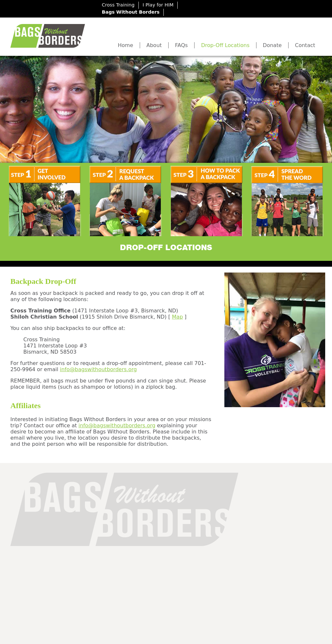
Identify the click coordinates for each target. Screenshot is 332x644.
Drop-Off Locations (225, 45)
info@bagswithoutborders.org (98, 369)
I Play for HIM (158, 5)
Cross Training (118, 5)
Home (125, 45)
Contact (305, 45)
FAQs (181, 45)
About (154, 45)
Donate (272, 45)
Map (177, 317)
